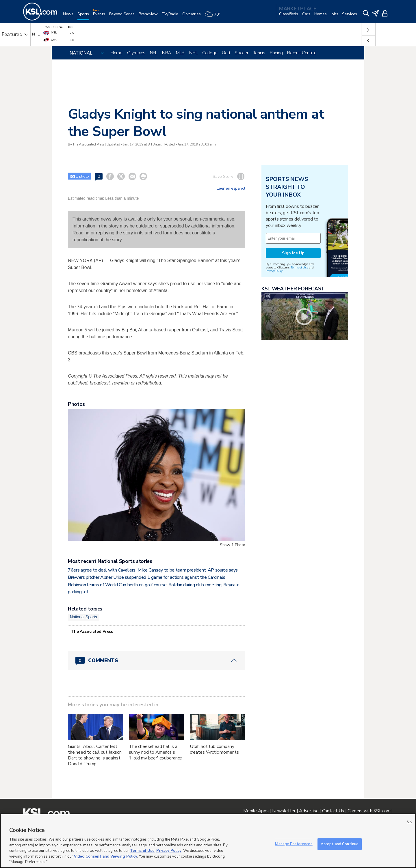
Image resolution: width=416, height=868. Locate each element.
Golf (226, 53)
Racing (276, 53)
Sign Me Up (293, 253)
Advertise (309, 811)
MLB (180, 53)
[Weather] (214, 16)
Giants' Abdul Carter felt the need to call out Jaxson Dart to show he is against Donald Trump (95, 755)
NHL (193, 53)
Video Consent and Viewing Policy (106, 856)
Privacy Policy (274, 271)
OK (409, 822)
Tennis (259, 53)
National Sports (83, 617)
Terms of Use (299, 267)
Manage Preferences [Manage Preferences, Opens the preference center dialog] (294, 844)
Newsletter (284, 811)
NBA (167, 53)
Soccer (241, 53)
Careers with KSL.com (369, 811)
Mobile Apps (256, 811)
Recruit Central (301, 53)
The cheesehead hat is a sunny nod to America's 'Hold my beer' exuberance (156, 752)
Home (117, 53)
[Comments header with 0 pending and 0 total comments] (157, 660)
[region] (208, 841)
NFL (154, 53)
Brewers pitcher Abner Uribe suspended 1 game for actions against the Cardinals (147, 577)
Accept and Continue (340, 844)
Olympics (136, 53)
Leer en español (231, 188)
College (210, 53)
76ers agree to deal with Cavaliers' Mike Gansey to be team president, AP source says (153, 570)
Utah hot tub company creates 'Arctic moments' (215, 749)
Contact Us (333, 811)
